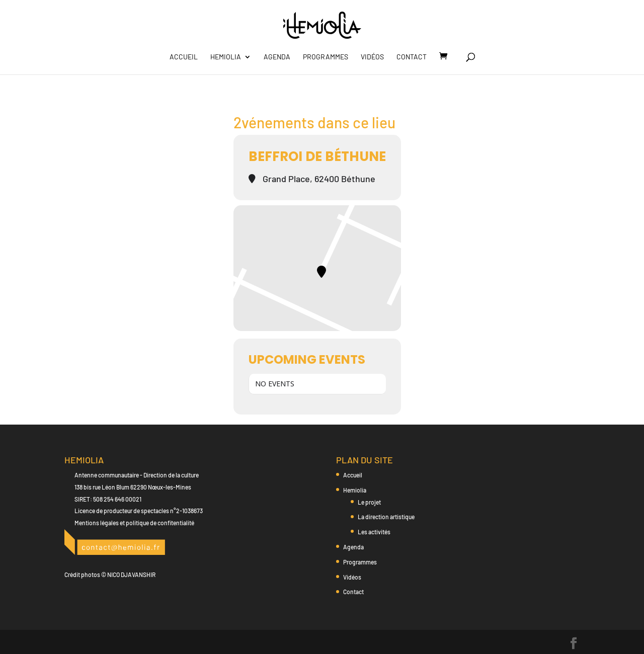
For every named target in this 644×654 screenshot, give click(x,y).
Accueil (184, 57)
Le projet (369, 502)
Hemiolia (226, 57)
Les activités (374, 532)
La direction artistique (386, 517)
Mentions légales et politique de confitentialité (134, 523)
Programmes (326, 57)
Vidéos (372, 57)
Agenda (277, 57)
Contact (412, 57)
